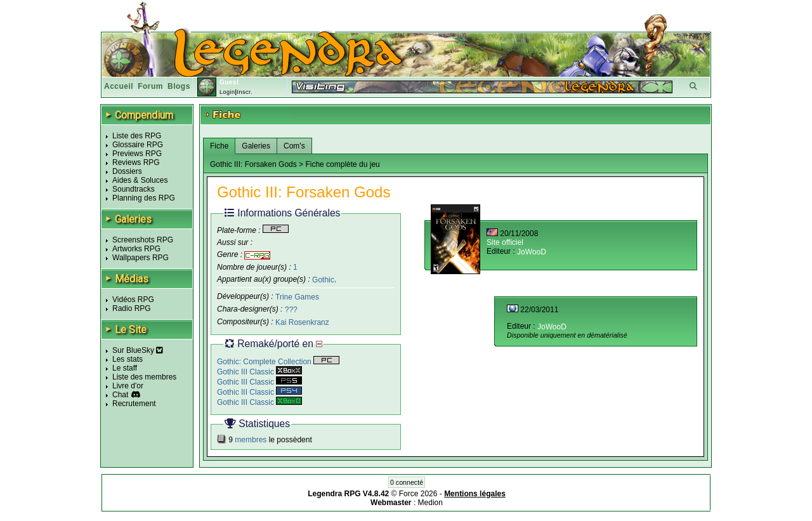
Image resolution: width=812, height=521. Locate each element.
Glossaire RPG (138, 145)
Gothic (323, 279)
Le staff (125, 368)
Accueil (119, 86)
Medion (430, 503)
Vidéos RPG (133, 300)
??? (291, 310)
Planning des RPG (144, 198)
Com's (294, 146)
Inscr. (245, 92)
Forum (150, 86)
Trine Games (297, 297)
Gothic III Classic (259, 372)
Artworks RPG (136, 249)
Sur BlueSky (138, 350)
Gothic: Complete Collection (278, 362)
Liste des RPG (137, 136)
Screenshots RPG (143, 240)
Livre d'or (128, 386)
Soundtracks (134, 189)
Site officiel (505, 242)
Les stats (128, 359)
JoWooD (532, 252)
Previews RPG (137, 154)
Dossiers (127, 171)
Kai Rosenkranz (302, 322)
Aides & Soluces (140, 180)
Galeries (256, 146)
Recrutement (134, 404)
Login (227, 92)
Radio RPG (132, 308)
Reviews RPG (136, 162)
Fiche (219, 146)
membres (251, 440)
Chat (120, 395)
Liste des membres (144, 377)
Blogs (179, 86)
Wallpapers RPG (141, 258)
